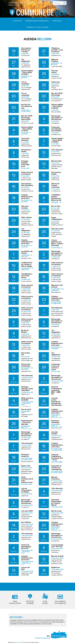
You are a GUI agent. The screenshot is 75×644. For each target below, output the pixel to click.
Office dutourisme (30, 602)
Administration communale (37, 21)
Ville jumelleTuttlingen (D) (60, 602)
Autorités (18, 21)
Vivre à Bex (57, 21)
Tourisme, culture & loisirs (37, 27)
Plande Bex (45, 602)
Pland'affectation (15, 602)
